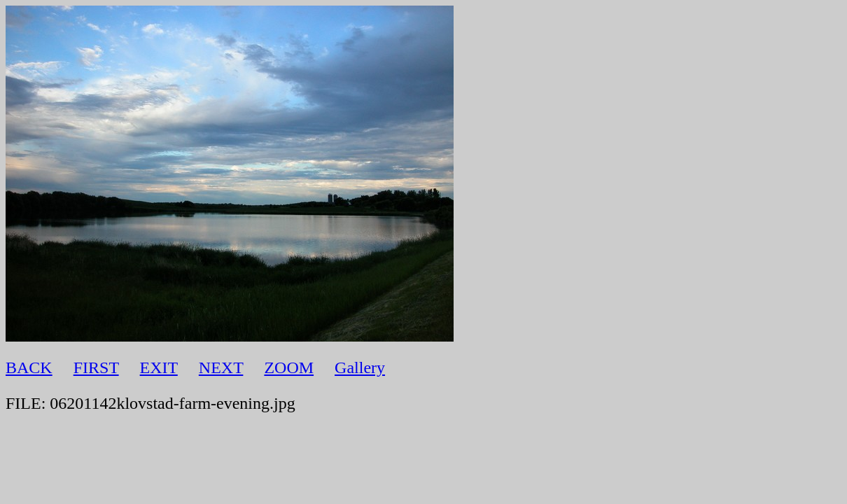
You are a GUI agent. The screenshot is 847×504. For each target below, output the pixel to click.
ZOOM (289, 367)
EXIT (159, 367)
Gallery (360, 367)
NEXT (221, 367)
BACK (29, 367)
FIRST (96, 367)
